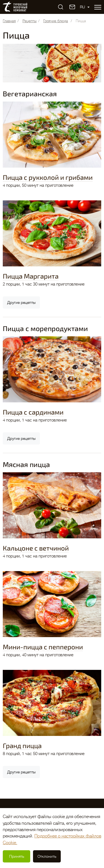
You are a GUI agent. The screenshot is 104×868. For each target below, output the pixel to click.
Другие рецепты (21, 302)
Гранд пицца (22, 745)
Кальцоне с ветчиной (36, 548)
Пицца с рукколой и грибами (48, 177)
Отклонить (47, 856)
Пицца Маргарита (31, 276)
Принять (17, 856)
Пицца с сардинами (33, 412)
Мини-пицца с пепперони (43, 647)
